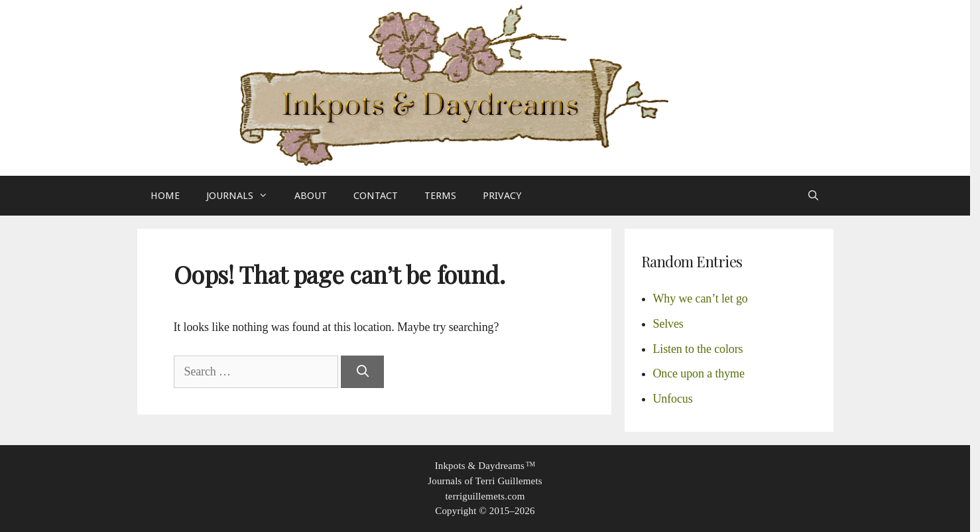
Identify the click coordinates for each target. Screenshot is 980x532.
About (311, 196)
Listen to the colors (698, 349)
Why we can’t (701, 299)
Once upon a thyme (699, 373)
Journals (244, 196)
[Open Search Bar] (813, 196)
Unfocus (673, 399)
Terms (440, 196)
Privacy (502, 196)
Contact (376, 196)
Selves (668, 324)
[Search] (362, 372)
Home (165, 196)
